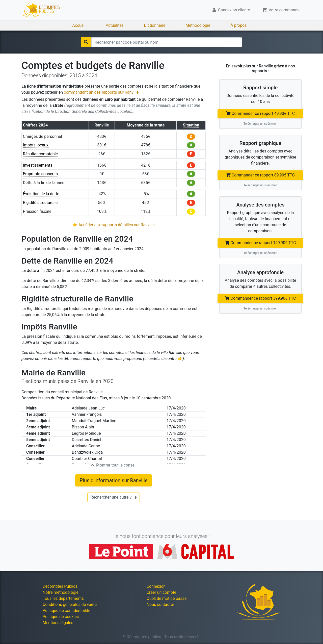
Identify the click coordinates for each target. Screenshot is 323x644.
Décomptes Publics (60, 586)
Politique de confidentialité (66, 611)
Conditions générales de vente (70, 604)
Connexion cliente (231, 10)
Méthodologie (198, 25)
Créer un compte (161, 592)
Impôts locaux (36, 145)
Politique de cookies (61, 617)
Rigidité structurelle (40, 203)
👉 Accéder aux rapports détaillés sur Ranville (114, 225)
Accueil (79, 25)
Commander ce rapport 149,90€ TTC (260, 243)
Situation (191, 125)
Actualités (115, 25)
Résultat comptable (40, 154)
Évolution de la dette (41, 194)
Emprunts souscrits (40, 174)
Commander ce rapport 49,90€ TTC (260, 113)
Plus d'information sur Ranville (113, 480)
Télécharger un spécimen (260, 124)
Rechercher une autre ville (114, 497)
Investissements (38, 165)
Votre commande (281, 10)
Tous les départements (63, 598)
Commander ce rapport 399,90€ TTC (260, 298)
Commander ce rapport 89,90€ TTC (260, 175)
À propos (238, 25)
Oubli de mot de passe (167, 598)
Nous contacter (160, 604)
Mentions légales (58, 623)
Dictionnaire (155, 25)
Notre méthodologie (61, 592)
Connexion (156, 586)
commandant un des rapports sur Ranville (101, 92)
